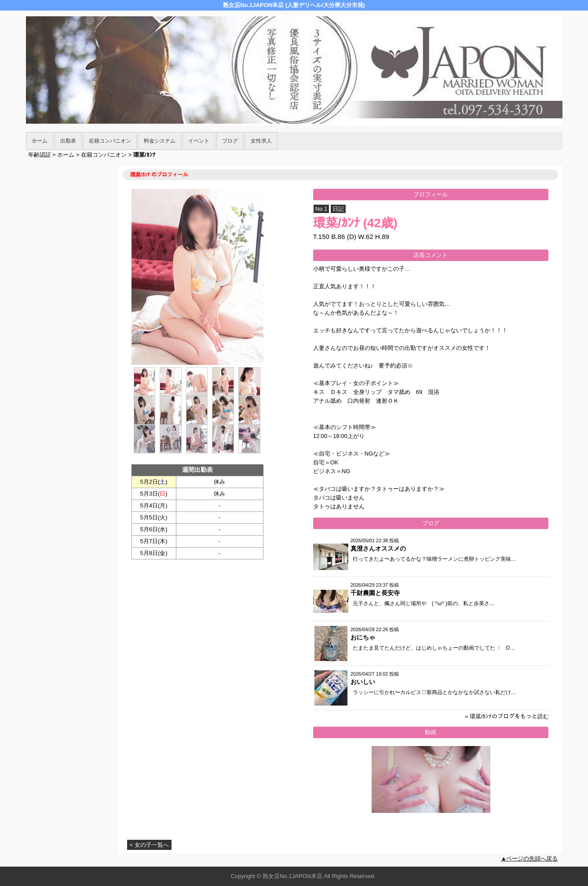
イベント (199, 141)
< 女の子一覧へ (149, 845)
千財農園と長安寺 (375, 593)
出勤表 (68, 141)
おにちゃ (363, 637)
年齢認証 (40, 155)
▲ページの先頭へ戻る (530, 858)
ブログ (230, 141)
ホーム (40, 141)
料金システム (160, 141)
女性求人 (261, 141)
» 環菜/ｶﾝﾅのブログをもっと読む (507, 716)
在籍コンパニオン (110, 141)
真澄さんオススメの (378, 548)
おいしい (363, 682)
